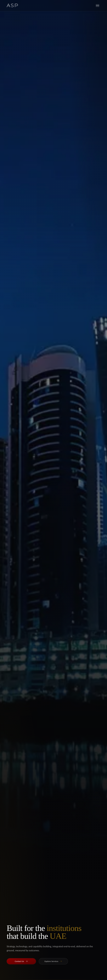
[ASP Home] (12, 5)
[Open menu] (98, 6)
